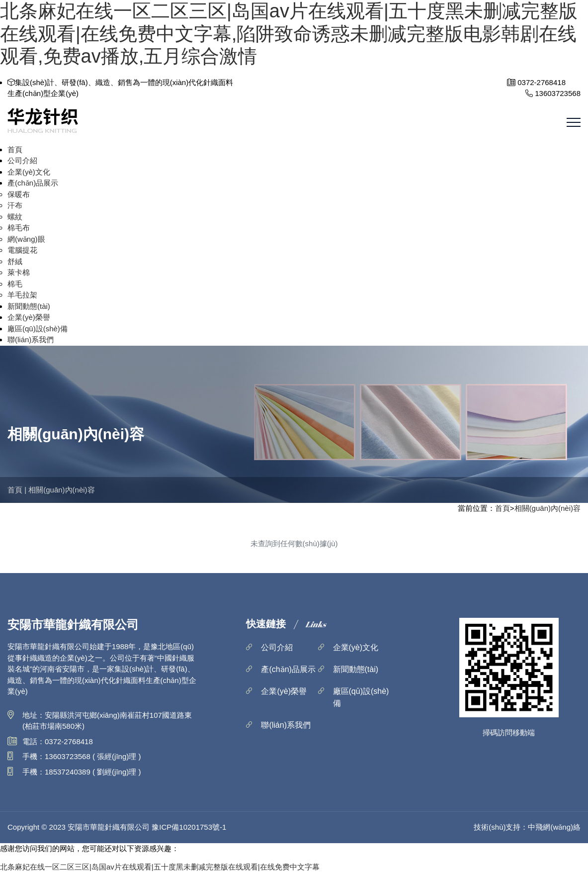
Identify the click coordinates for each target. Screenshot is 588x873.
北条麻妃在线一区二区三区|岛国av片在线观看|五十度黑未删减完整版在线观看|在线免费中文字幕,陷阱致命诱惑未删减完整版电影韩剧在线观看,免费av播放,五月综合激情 (289, 34)
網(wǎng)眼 (26, 239)
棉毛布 (19, 228)
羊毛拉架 (22, 295)
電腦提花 (22, 250)
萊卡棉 (19, 272)
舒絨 (15, 261)
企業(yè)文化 (29, 172)
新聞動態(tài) (29, 306)
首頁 (15, 149)
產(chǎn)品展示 (33, 183)
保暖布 (19, 194)
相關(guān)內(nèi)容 (61, 490)
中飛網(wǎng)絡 (554, 827)
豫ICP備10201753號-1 (189, 827)
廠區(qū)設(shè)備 (38, 329)
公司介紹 (22, 160)
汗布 (15, 205)
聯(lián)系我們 (31, 339)
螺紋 (15, 217)
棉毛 (15, 284)
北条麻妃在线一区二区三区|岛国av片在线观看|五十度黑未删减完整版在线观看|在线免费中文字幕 (160, 867)
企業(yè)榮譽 (29, 317)
